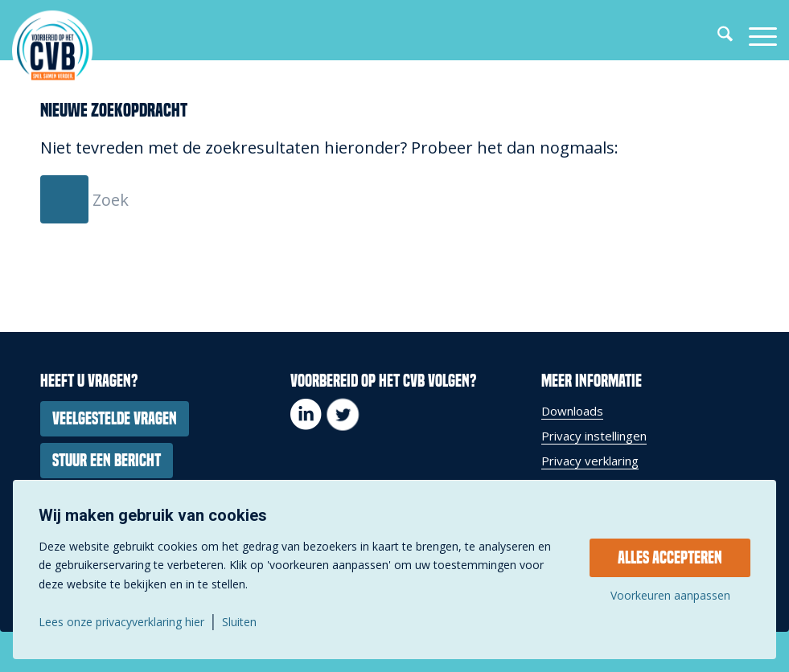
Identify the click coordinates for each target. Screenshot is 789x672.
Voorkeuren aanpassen (670, 596)
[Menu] (755, 36)
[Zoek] (717, 36)
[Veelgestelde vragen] (115, 419)
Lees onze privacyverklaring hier (121, 622)
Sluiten (239, 622)
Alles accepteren (670, 558)
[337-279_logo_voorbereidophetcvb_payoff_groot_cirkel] (52, 50)
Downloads (572, 411)
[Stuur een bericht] (107, 461)
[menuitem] (717, 36)
